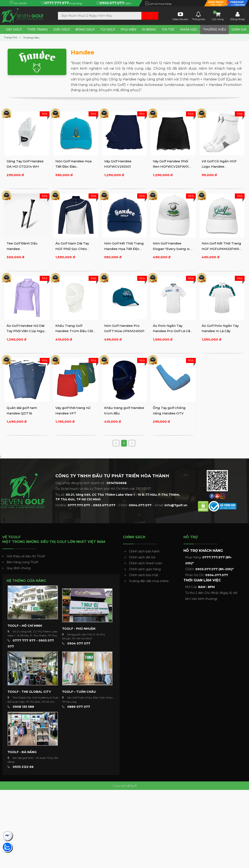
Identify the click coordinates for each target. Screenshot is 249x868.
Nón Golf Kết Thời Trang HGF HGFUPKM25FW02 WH (221, 249)
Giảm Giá (239, 29)
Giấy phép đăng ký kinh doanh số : (91, 483)
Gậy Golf (14, 29)
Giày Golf (62, 29)
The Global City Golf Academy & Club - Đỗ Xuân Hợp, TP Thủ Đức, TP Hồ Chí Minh (34, 702)
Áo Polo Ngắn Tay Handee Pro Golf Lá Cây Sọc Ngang (172, 331)
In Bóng (149, 29)
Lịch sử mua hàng (158, 4)
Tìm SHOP (18, 3)
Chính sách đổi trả (142, 557)
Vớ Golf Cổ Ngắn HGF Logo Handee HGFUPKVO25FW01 (219, 167)
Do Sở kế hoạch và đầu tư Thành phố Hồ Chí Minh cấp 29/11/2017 (103, 489)
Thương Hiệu (214, 29)
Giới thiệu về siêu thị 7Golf (26, 556)
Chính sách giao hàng (145, 569)
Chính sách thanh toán (146, 563)
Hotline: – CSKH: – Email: (121, 505)
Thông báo (198, 16)
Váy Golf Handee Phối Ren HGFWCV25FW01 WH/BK (171, 167)
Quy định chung (18, 568)
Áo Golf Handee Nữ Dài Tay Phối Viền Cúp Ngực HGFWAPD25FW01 (26, 331)
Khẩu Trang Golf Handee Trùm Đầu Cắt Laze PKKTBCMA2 (74, 331)
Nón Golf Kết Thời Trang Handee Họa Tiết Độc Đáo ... (124, 249)
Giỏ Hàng (218, 16)
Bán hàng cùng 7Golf (22, 562)
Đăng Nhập (238, 16)
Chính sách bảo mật (144, 575)
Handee (83, 52)
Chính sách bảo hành (144, 551)
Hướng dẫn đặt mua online (149, 581)
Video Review (180, 16)
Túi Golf (108, 29)
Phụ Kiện (129, 29)
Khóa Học (189, 29)
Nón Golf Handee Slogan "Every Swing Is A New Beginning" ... (173, 249)
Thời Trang (38, 29)
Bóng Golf (85, 29)
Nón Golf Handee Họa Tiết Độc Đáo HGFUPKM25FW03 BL (74, 167)
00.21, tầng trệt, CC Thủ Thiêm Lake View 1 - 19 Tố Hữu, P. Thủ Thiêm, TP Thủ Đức (32, 635)
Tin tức (168, 29)
